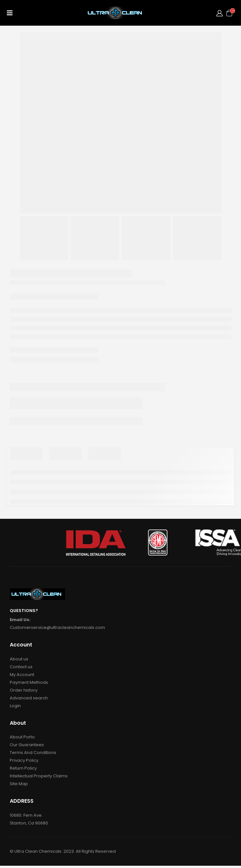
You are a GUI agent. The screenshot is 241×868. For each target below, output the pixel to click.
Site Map (19, 784)
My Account (22, 675)
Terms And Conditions (33, 753)
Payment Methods (29, 682)
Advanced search (29, 698)
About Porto (22, 737)
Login (15, 706)
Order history (24, 690)
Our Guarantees (27, 745)
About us (19, 659)
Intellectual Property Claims (39, 776)
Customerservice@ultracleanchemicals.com (57, 627)
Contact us (21, 667)
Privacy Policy (24, 760)
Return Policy (23, 768)
